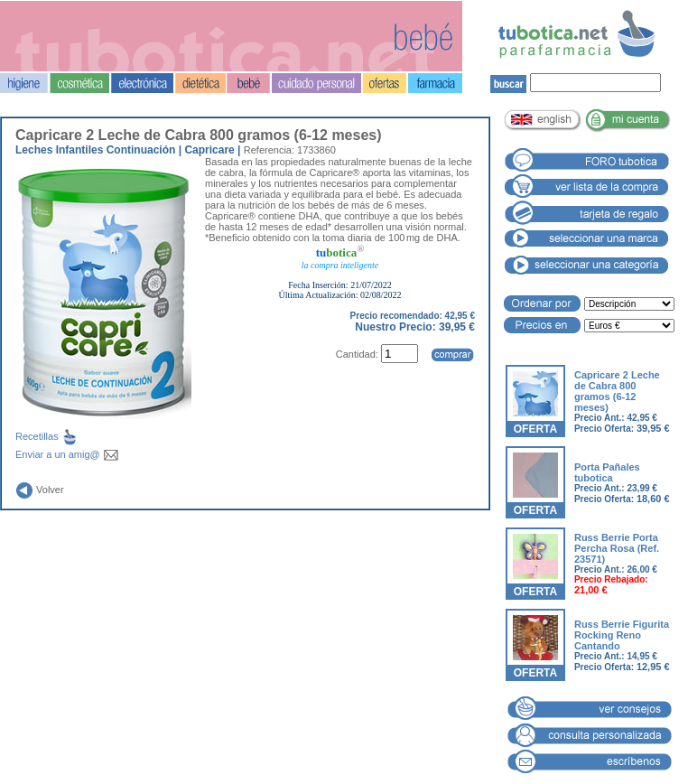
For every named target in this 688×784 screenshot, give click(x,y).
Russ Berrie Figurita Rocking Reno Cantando (622, 635)
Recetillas (61, 436)
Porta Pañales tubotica (607, 472)
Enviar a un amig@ (67, 454)
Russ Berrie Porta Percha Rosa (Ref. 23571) (617, 548)
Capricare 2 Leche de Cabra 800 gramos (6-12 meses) (617, 391)
